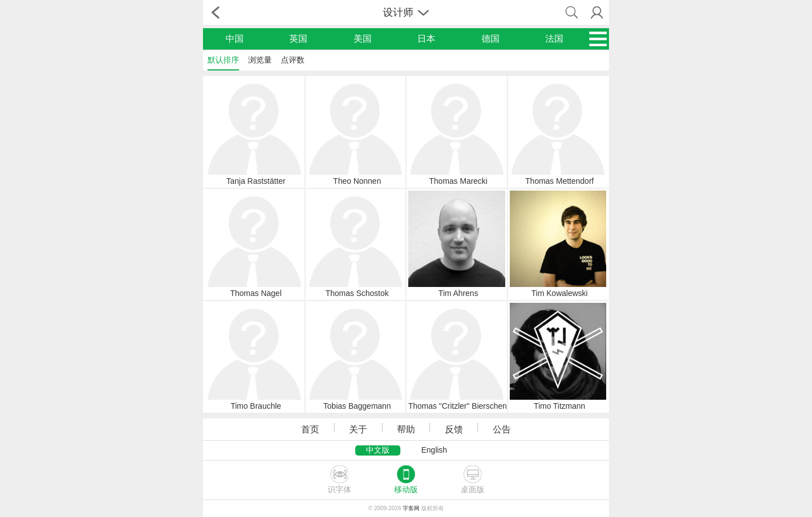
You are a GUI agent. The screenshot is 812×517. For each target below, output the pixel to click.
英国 (298, 39)
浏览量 (260, 60)
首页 (310, 429)
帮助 (406, 429)
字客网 (411, 508)
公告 (502, 429)
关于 (358, 429)
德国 (491, 39)
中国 (235, 39)
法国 (554, 39)
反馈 (454, 429)
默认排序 (223, 60)
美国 (363, 39)
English (434, 450)
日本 (426, 39)
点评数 (293, 60)
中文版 (378, 450)
